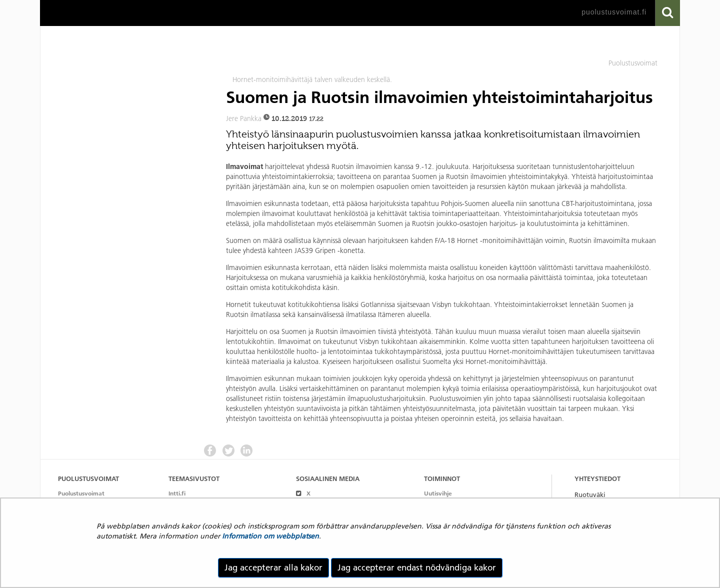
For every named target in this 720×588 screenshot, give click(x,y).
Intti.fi (177, 493)
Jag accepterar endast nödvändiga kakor (417, 567)
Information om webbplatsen (270, 536)
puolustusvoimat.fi (614, 12)
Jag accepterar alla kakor (273, 567)
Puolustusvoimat (81, 493)
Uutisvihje (438, 493)
